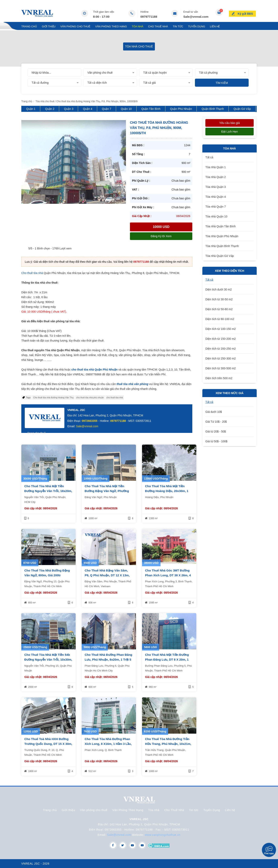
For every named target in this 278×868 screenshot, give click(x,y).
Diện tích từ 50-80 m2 (219, 309)
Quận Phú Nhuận (181, 109)
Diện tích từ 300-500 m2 (221, 368)
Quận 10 (126, 109)
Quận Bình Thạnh (213, 109)
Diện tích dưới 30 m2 (219, 289)
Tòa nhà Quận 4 (216, 197)
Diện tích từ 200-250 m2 (221, 349)
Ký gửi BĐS (246, 13)
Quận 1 (31, 109)
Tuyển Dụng (197, 26)
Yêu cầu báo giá (229, 123)
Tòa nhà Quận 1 (216, 167)
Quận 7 (107, 109)
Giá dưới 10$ (214, 412)
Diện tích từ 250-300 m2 (221, 358)
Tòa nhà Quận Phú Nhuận (222, 236)
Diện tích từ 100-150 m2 (221, 329)
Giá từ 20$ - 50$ (216, 431)
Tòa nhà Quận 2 (216, 177)
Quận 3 (69, 109)
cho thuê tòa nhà (115, 397)
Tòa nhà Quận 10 (216, 216)
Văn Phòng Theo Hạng (111, 26)
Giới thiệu (49, 26)
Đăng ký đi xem (161, 236)
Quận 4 (88, 109)
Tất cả (209, 157)
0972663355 (90, 421)
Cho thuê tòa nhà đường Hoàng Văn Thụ (53, 397)
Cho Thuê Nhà (158, 26)
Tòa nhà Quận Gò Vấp (220, 256)
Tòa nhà (137, 26)
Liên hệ (215, 26)
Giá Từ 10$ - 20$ (216, 422)
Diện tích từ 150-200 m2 (221, 339)
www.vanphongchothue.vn (163, 835)
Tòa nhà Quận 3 (216, 187)
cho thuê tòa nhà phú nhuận (90, 397)
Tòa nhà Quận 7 (216, 207)
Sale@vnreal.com (196, 17)
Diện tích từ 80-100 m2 (220, 319)
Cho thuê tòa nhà (32, 273)
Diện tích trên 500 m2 (219, 378)
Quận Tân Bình (151, 109)
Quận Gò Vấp (242, 109)
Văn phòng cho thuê (75, 26)
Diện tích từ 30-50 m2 (219, 299)
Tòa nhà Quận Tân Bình (220, 226)
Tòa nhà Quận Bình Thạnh (222, 246)
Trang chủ (29, 26)
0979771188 (149, 17)
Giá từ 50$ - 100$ (216, 441)
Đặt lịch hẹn (230, 132)
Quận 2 (50, 109)
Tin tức (178, 26)
